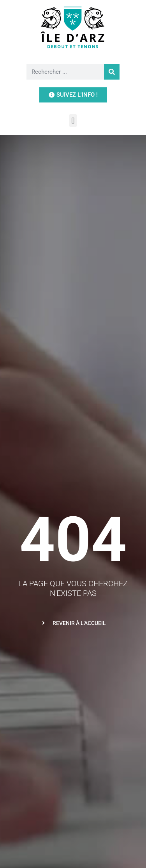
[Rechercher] (112, 72)
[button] (73, 121)
